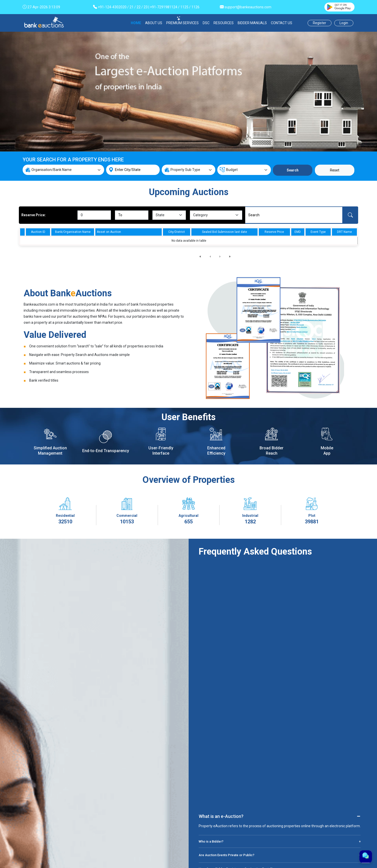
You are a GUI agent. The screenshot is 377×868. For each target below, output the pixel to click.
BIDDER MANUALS (252, 23)
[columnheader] (22, 232)
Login (344, 23)
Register (320, 23)
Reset (335, 170)
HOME (136, 23)
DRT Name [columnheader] (344, 232)
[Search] (294, 215)
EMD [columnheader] (298, 232)
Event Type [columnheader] (318, 232)
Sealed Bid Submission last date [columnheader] (224, 232)
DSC (206, 23)
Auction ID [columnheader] (38, 232)
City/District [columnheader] (177, 232)
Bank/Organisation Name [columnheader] (73, 232)
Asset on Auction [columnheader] (109, 232)
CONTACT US (282, 23)
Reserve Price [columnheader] (274, 232)
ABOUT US (154, 23)
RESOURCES (224, 23)
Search (293, 170)
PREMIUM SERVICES (182, 23)
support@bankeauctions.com (248, 7)
